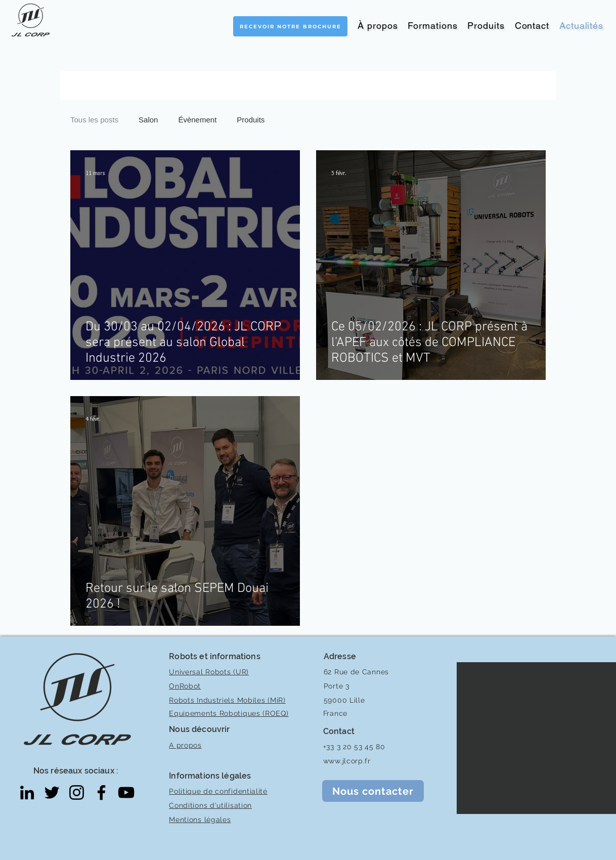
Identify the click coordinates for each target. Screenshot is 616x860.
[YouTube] (126, 792)
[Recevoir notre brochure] (290, 26)
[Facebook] (101, 792)
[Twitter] (52, 792)
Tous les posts (94, 120)
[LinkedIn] (27, 792)
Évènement (197, 120)
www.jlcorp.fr (347, 761)
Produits (251, 120)
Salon (148, 120)
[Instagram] (77, 792)
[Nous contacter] (373, 791)
